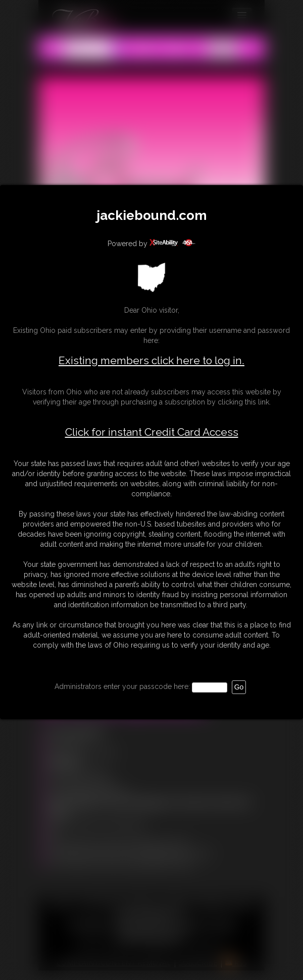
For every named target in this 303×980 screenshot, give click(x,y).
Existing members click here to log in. (151, 360)
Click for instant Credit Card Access (152, 432)
